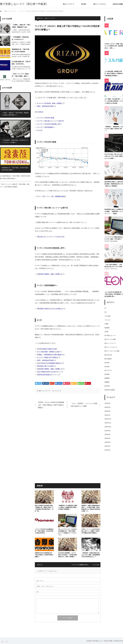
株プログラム (108, 370)
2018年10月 (108, 427)
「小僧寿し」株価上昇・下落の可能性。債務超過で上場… (21, 26)
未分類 (106, 332)
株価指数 (107, 378)
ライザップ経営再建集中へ (47, 127)
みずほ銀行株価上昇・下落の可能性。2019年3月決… (21, 63)
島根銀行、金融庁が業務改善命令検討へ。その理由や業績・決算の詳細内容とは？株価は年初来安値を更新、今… (91, 508)
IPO (106, 312)
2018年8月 (107, 435)
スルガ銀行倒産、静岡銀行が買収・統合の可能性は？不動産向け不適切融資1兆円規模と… (114, 74)
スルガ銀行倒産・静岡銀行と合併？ (49, 352)
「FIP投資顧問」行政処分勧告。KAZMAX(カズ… (20, 38)
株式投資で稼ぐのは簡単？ (46, 366)
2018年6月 (107, 442)
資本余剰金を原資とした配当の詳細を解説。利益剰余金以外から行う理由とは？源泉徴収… (114, 184)
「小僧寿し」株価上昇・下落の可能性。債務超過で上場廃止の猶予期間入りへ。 (15, 114)
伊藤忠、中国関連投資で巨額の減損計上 (51, 355)
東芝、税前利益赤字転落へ (46, 106)
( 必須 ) (40, 581)
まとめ (40, 130)
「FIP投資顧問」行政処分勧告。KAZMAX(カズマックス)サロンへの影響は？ (15, 141)
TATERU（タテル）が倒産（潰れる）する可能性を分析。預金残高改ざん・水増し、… (114, 46)
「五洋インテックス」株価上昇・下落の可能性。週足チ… (20, 75)
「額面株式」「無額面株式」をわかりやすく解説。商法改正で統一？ (114, 129)
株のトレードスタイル (100, 4)
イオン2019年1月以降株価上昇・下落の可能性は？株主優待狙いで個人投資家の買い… (114, 294)
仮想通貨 (107, 328)
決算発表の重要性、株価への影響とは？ (51, 274)
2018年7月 (107, 438)
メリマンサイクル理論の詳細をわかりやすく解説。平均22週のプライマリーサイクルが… (114, 239)
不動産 (106, 324)
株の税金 (107, 367)
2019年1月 (107, 415)
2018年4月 (107, 450)
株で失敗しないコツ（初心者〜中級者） (24, 4)
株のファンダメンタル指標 (112, 351)
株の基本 (84, 4)
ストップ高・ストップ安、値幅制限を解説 (51, 196)
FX (105, 308)
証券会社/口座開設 (118, 4)
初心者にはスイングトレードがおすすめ (51, 237)
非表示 (41, 112)
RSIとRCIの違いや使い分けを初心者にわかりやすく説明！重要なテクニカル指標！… (114, 156)
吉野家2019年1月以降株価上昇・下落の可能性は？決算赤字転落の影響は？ (44, 555)
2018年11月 (108, 423)
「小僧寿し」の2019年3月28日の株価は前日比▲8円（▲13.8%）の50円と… (21, 32)
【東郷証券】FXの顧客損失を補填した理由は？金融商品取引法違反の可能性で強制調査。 (67, 507)
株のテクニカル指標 (110, 339)
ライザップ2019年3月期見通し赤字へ (50, 124)
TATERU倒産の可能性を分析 (47, 349)
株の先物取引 (108, 359)
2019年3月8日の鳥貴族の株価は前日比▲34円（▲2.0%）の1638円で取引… (21, 57)
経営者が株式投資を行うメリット (48, 375)
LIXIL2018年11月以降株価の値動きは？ (50, 363)
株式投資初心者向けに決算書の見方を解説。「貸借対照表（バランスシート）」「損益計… (114, 211)
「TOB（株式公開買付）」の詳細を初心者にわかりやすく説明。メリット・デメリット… (114, 267)
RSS (7, 641)
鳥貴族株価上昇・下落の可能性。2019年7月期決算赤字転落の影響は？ (15, 169)
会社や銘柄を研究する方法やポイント (50, 372)
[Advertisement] (68, 432)
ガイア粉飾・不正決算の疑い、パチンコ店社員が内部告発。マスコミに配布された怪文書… (114, 101)
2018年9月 (107, 431)
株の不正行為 (108, 355)
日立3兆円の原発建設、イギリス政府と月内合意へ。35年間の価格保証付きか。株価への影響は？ (67, 555)
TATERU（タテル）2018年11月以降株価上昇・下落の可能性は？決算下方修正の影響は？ (51, 405)
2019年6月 (107, 403)
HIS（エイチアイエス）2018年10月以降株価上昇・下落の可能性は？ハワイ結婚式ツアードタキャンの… (67, 532)
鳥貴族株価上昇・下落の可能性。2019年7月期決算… (20, 50)
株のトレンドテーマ (69, 4)
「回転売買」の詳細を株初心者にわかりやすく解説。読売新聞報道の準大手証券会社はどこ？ (91, 555)
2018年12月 (108, 419)
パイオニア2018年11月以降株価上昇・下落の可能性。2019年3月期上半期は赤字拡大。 (44, 531)
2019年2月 (107, 411)
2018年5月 (107, 446)
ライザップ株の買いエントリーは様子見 (51, 121)
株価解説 (107, 382)
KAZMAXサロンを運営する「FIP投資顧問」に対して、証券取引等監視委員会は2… (21, 44)
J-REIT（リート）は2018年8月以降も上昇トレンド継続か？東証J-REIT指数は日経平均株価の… (91, 531)
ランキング (108, 320)
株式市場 (107, 386)
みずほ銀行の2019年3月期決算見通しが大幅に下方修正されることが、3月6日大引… (21, 69)
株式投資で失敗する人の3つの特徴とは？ (51, 309)
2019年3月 (107, 407)
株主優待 (107, 374)
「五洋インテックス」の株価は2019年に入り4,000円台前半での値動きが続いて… (21, 81)
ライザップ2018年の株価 (46, 118)
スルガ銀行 (108, 316)
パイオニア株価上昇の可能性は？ (48, 357)
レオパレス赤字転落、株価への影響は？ (51, 103)
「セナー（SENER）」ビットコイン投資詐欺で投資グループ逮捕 (84, 405)
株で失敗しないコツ (110, 335)
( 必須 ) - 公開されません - (46, 586)
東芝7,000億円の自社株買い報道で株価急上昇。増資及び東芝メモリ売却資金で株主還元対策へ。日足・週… (44, 508)
